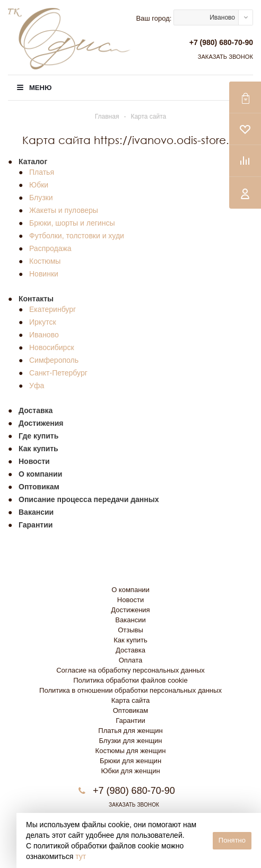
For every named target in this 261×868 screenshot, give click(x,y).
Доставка (130, 650)
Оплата (131, 660)
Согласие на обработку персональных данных (130, 670)
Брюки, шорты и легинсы (72, 223)
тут (81, 856)
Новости (130, 600)
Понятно (232, 840)
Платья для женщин (130, 731)
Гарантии (130, 721)
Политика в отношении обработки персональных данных (130, 690)
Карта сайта (130, 700)
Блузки (41, 198)
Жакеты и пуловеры (64, 210)
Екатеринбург (53, 309)
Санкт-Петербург (58, 373)
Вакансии (130, 620)
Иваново (44, 335)
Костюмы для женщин (131, 751)
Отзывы (130, 630)
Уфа (37, 386)
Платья (42, 172)
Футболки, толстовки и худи (77, 236)
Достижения (130, 610)
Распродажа (50, 248)
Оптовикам (131, 710)
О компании (130, 590)
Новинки (44, 274)
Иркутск (43, 322)
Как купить (130, 640)
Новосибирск (52, 347)
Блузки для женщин (130, 741)
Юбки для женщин (130, 771)
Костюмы (45, 261)
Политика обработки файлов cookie (130, 680)
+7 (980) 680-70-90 (221, 42)
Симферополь (54, 360)
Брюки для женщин (130, 761)
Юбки (39, 185)
